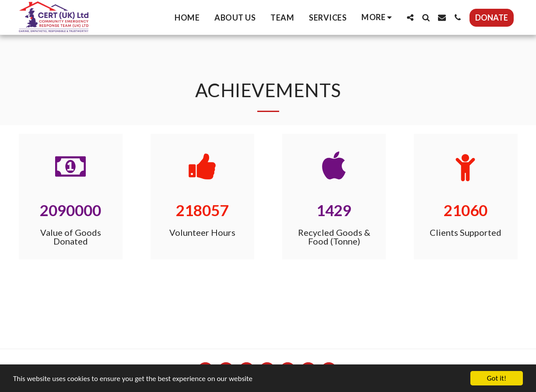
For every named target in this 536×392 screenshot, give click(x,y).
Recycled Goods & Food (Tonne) (334, 237)
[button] (410, 17)
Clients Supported (466, 232)
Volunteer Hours (202, 232)
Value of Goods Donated (71, 237)
